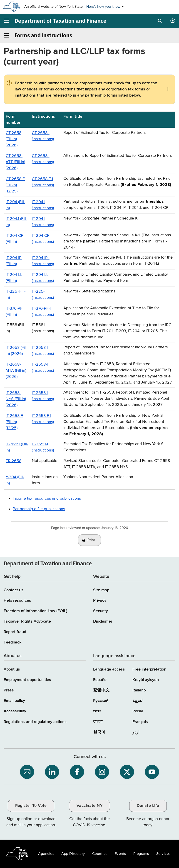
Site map (101, 590)
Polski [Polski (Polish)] (138, 711)
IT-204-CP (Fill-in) (15, 239)
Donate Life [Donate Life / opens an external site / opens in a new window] (148, 806)
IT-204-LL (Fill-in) (14, 278)
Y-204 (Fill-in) (15, 480)
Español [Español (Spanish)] (100, 680)
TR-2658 (14, 461)
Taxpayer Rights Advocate (27, 621)
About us (12, 669)
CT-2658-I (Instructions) (43, 136)
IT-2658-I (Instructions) (43, 351)
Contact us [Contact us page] (14, 590)
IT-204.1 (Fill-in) (16, 222)
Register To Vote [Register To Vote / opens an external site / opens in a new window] (31, 806)
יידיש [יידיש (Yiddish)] (97, 711)
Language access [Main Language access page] (109, 669)
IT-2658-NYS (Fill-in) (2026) (16, 399)
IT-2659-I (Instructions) (43, 447)
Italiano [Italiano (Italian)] (139, 690)
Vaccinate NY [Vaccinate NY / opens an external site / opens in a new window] (89, 806)
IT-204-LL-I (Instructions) (43, 278)
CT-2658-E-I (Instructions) (43, 182)
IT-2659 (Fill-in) (17, 447)
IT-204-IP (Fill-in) (14, 261)
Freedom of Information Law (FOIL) (35, 611)
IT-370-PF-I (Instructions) (43, 312)
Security (101, 611)
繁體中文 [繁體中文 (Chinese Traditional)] (101, 690)
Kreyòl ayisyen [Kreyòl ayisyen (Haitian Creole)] (146, 680)
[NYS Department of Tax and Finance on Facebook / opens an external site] (77, 772)
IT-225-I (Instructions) (43, 295)
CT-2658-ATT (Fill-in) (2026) (15, 162)
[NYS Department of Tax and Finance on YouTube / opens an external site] (152, 772)
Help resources (17, 601)
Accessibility (15, 711)
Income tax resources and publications (47, 499)
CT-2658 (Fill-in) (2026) (14, 139)
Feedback (12, 642)
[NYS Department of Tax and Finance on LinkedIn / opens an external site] (52, 772)
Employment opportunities (27, 680)
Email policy (14, 701)
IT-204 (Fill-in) (15, 205)
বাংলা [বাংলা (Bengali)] (98, 722)
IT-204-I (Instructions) (43, 205)
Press (9, 690)
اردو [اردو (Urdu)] (136, 732)
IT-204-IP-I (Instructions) (43, 261)
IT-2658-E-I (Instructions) (43, 419)
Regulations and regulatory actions (35, 722)
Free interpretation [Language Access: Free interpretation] (149, 669)
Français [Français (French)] (140, 722)
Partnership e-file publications (39, 509)
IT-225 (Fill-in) (16, 295)
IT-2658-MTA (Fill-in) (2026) (16, 371)
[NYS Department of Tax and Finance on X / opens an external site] (127, 772)
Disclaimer (103, 621)
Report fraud (15, 632)
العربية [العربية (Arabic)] (138, 701)
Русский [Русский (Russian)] (101, 701)
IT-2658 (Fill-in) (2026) (17, 351)
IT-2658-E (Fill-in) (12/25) (14, 422)
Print (91, 540)
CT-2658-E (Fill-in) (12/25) (15, 185)
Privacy (100, 601)
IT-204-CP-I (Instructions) (43, 239)
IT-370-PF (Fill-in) (14, 312)
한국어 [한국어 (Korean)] (99, 732)
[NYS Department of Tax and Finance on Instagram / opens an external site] (102, 772)
